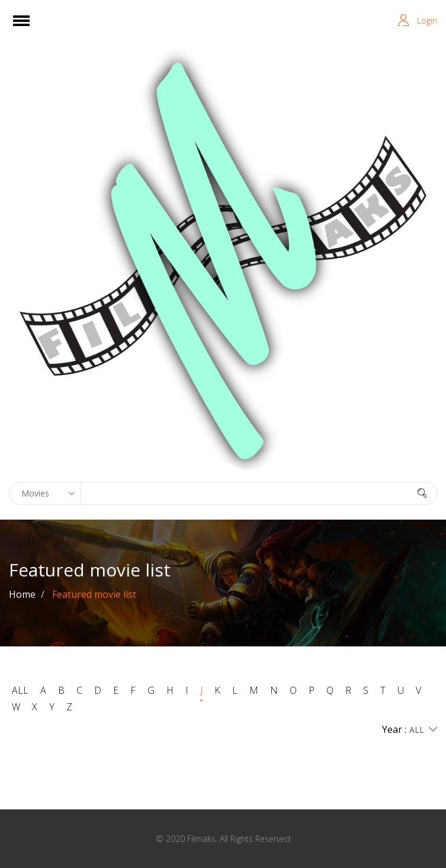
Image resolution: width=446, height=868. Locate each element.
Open (32, 28)
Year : (410, 730)
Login (427, 20)
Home (22, 594)
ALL (20, 690)
